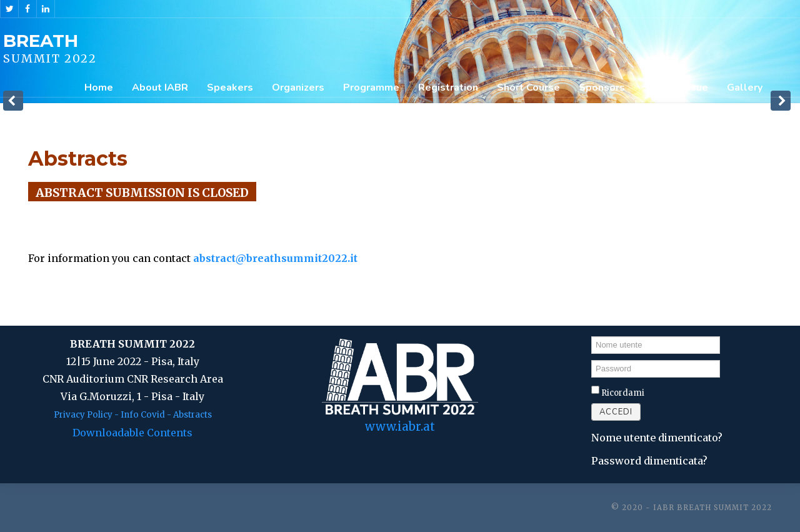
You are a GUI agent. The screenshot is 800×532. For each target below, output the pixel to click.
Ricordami (623, 393)
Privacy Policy (83, 415)
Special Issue (676, 88)
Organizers (298, 88)
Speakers (230, 88)
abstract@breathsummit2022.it (275, 258)
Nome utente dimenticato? (657, 438)
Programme (371, 88)
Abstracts (192, 415)
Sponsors (602, 88)
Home (99, 88)
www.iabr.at (400, 427)
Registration (448, 88)
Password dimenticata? (649, 461)
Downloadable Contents (132, 433)
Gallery (745, 88)
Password (592, 360)
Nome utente (592, 335)
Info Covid (143, 415)
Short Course (528, 88)
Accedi (616, 412)
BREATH (41, 41)
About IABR (160, 88)
